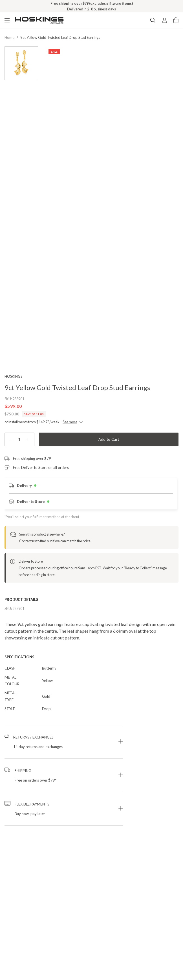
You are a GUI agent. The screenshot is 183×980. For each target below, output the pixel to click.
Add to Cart (109, 439)
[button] (64, 742)
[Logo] (39, 20)
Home (9, 37)
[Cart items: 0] (176, 20)
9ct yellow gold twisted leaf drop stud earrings (60, 37)
